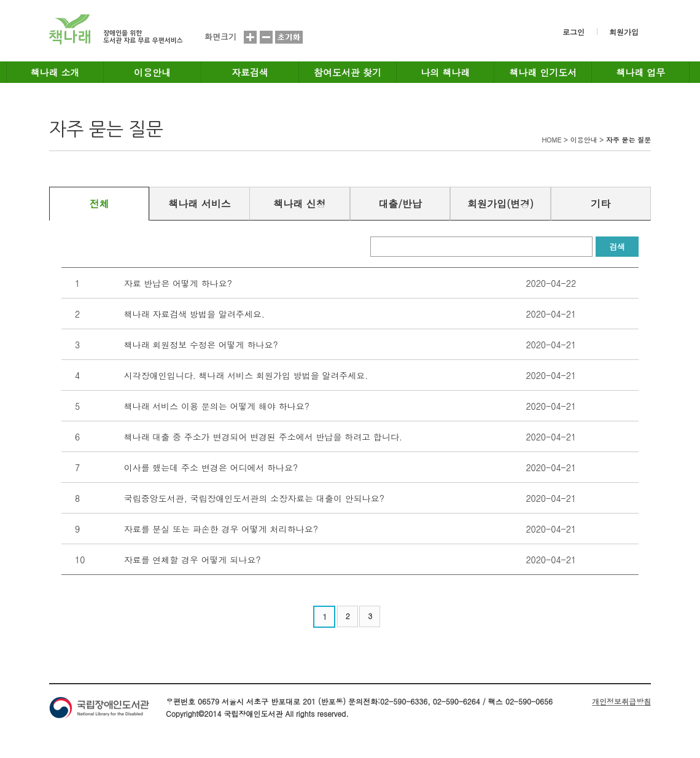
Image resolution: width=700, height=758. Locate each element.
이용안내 (152, 72)
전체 (99, 204)
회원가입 (624, 32)
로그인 (574, 32)
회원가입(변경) (500, 204)
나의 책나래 (445, 72)
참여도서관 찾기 (348, 72)
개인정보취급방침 (621, 701)
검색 (617, 247)
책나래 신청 (299, 204)
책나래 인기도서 (543, 72)
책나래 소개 (55, 72)
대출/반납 (400, 204)
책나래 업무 (640, 72)
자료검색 (250, 72)
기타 (601, 204)
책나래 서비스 (199, 204)
